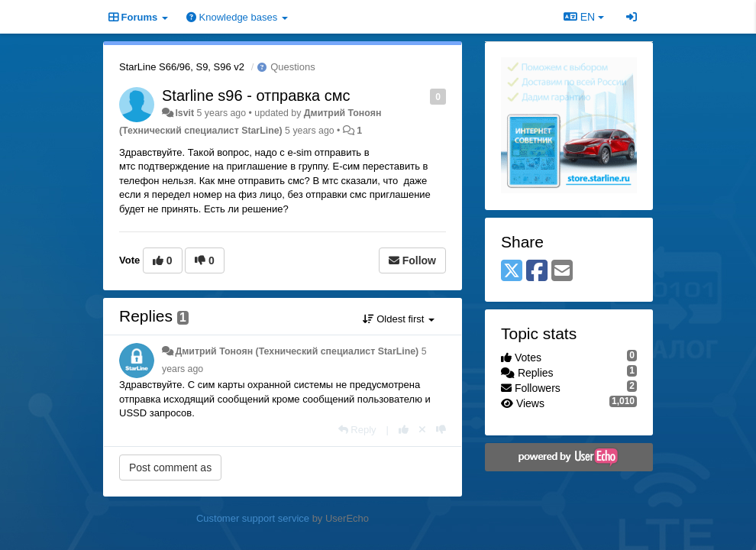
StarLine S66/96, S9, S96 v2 (182, 67)
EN (584, 17)
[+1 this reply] (404, 430)
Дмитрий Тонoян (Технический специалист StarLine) (297, 351)
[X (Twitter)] (512, 272)
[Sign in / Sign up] (632, 17)
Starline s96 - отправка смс (256, 95)
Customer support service (253, 518)
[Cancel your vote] (422, 430)
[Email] (562, 272)
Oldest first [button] (399, 319)
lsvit (184, 113)
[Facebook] (537, 272)
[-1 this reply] (441, 430)
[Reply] (357, 430)
